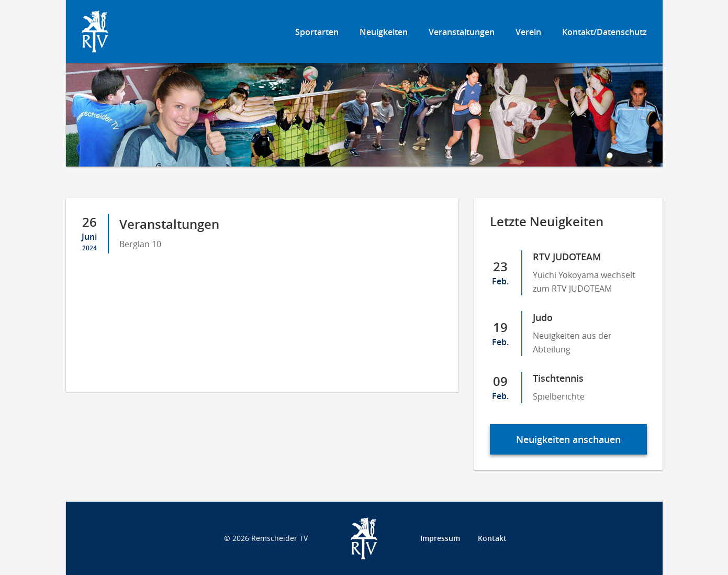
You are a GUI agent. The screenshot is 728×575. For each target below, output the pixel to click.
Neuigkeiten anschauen (568, 439)
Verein (528, 32)
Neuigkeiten (384, 32)
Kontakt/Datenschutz (604, 32)
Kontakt (492, 538)
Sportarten (317, 32)
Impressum (440, 538)
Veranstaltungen (462, 32)
